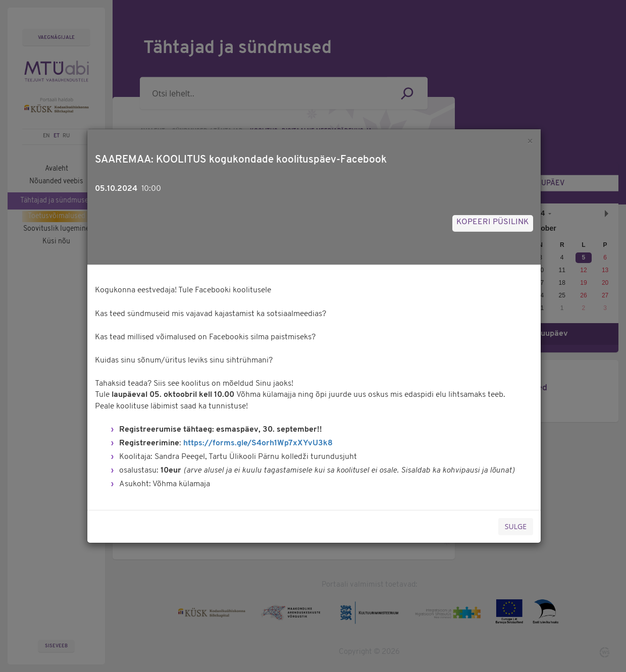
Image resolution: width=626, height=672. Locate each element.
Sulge (516, 526)
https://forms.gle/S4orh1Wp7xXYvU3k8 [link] (258, 443)
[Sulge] (530, 141)
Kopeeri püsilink (493, 222)
